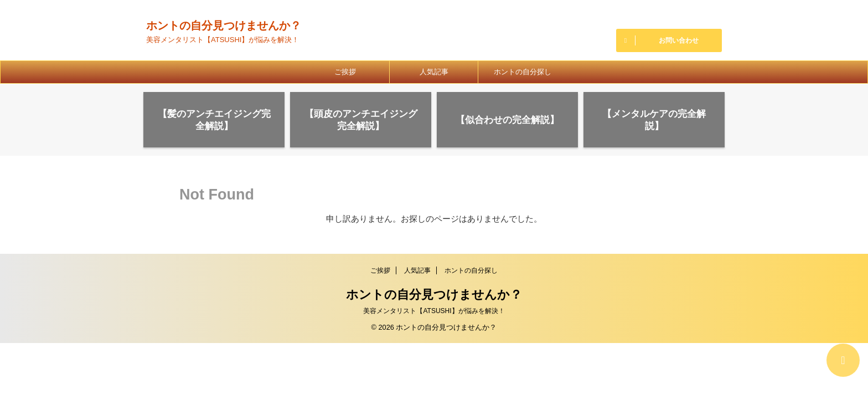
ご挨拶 (345, 72)
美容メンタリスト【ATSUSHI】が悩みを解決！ (434, 311)
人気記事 (434, 72)
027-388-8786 (669, 16)
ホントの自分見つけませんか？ (224, 25)
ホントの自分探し (523, 72)
